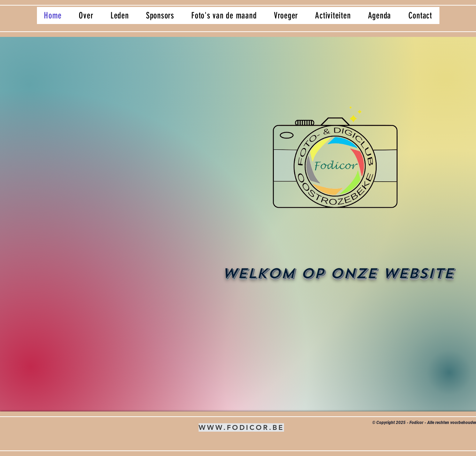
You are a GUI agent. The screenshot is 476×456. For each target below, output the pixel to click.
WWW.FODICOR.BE (241, 427)
